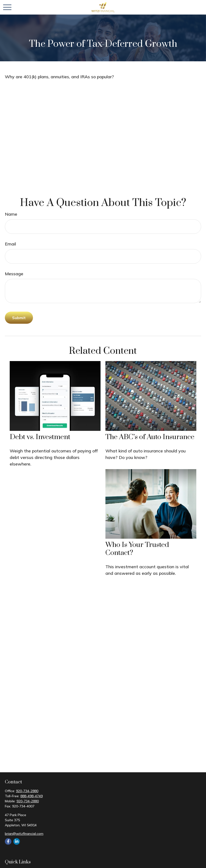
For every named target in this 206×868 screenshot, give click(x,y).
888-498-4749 (32, 796)
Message (14, 274)
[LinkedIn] (17, 841)
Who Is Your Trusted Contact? (137, 549)
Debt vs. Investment (40, 437)
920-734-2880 (27, 791)
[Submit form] (19, 318)
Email (10, 244)
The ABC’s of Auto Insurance (150, 437)
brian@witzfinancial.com (24, 834)
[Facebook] (8, 841)
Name (11, 214)
